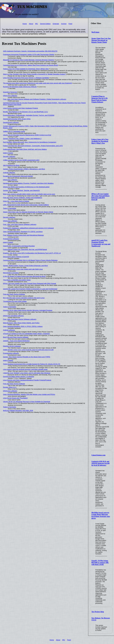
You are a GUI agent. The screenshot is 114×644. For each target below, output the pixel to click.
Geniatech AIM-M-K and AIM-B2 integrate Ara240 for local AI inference (100, 463)
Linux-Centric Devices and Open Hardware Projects (21, 108)
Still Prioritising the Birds (11, 165)
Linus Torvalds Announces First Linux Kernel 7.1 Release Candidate (26, 78)
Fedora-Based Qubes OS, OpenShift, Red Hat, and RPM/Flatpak (25, 249)
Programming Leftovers (11, 239)
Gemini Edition (45, 24)
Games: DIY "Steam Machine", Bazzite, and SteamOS (21, 190)
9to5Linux (95, 32)
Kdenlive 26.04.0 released (12, 346)
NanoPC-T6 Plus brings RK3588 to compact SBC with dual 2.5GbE (100, 563)
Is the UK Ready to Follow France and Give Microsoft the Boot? (25, 276)
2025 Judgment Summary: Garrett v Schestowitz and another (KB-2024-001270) (30, 51)
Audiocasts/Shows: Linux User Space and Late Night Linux (23, 269)
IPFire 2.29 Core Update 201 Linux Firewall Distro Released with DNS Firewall (100, 197)
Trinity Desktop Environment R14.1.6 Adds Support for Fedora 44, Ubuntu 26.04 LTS (32, 364)
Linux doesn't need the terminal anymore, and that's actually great (25, 369)
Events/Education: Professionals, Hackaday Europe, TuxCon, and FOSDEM (29, 115)
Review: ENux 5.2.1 (10, 387)
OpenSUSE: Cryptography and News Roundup (19, 246)
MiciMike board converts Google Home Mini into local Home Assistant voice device (101, 515)
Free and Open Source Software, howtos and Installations (23, 198)
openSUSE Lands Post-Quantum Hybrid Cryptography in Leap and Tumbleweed (101, 243)
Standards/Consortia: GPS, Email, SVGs (17, 119)
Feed (70, 24)
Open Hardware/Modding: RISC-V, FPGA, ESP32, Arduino (23, 326)
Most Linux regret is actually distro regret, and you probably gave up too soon (29, 194)
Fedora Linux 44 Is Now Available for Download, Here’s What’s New (100, 141)
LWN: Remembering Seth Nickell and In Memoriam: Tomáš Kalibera (26, 205)
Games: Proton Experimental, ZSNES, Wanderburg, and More (24, 169)
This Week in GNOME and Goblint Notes (17, 280)
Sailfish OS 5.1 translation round (14, 131)
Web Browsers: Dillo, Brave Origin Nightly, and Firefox (21, 323)
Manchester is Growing (11, 273)
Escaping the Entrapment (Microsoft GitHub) (18, 176)
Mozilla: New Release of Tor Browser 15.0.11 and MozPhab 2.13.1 (26, 112)
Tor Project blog (98, 612)
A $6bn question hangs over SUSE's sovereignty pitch (21, 160)
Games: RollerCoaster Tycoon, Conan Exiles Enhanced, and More (25, 266)
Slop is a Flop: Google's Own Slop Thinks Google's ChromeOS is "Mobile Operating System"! (35, 74)
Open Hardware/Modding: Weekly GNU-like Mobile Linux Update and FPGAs (29, 394)
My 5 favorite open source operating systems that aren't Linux (24, 298)
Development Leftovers (11, 122)
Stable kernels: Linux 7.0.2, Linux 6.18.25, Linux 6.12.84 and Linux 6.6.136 (28, 350)
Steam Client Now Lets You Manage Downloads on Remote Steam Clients (101, 40)
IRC (37, 24)
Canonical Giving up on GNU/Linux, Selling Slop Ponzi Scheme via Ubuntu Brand (31, 65)
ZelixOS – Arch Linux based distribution (16, 341)
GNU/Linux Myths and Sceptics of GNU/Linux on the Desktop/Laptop (26, 187)
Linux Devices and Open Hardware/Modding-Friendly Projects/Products (27, 380)
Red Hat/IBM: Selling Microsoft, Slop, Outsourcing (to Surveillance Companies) (30, 142)
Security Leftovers (9, 156)
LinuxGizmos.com (98, 455)
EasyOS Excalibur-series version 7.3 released (19, 377)
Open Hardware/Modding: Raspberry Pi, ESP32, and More (23, 232)
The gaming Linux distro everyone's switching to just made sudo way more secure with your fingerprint (38, 83)
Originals (56, 24)
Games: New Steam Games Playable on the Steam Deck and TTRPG (27, 357)
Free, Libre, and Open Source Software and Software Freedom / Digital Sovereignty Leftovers (35, 99)
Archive (64, 24)
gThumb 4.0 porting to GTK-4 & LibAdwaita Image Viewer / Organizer (26, 334)
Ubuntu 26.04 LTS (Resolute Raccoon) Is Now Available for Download (27, 402)
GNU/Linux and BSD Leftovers (13, 316)
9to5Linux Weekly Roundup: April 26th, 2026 (18, 411)
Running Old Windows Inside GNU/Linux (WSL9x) (20, 87)
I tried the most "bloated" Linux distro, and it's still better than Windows (27, 373)
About (31, 24)
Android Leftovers (9, 173)
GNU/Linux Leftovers (10, 96)
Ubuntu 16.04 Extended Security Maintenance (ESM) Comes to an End (27, 135)
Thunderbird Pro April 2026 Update (15, 301)
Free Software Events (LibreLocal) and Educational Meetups (23, 235)
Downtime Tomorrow (10, 92)
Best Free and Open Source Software (16, 337)
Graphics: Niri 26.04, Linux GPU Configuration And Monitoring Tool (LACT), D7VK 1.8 (32, 253)
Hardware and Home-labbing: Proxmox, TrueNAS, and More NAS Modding (28, 183)
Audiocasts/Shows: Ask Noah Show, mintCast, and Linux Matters (25, 149)
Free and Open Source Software (14, 294)
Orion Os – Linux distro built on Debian (16, 201)
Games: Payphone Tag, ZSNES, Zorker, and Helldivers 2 (22, 139)
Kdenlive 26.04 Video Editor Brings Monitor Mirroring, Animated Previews (28, 310)
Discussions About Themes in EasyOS (16, 257)
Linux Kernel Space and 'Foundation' (15, 398)
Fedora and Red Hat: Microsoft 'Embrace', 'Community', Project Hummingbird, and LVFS (33, 146)
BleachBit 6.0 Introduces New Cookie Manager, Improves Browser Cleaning (29, 60)
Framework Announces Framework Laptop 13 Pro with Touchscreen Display (29, 54)
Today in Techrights (10, 208)
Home (25, 24)
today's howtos (8, 153)
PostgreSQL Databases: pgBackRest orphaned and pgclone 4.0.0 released (28, 228)
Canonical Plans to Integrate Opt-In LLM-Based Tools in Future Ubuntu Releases (100, 99)
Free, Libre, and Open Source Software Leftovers (20, 224)
